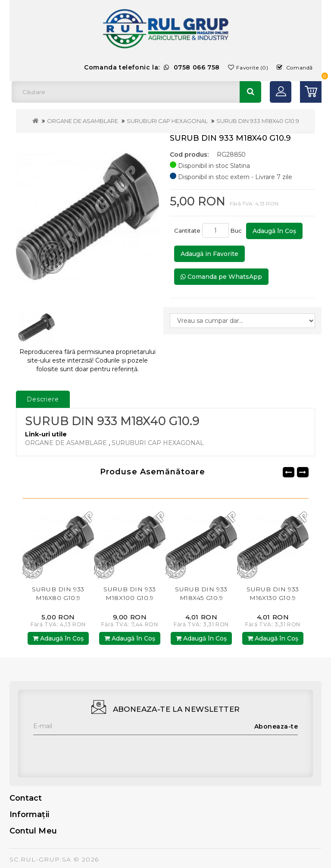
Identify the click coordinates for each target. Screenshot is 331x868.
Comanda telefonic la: (152, 67)
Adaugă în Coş (274, 231)
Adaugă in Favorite (209, 254)
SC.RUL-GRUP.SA (41, 859)
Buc (237, 230)
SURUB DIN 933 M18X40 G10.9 (258, 121)
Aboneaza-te (276, 726)
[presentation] (99, 752)
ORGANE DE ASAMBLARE (83, 121)
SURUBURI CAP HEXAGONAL (167, 121)
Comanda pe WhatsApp (221, 277)
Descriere (43, 399)
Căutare (250, 92)
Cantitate (187, 230)
